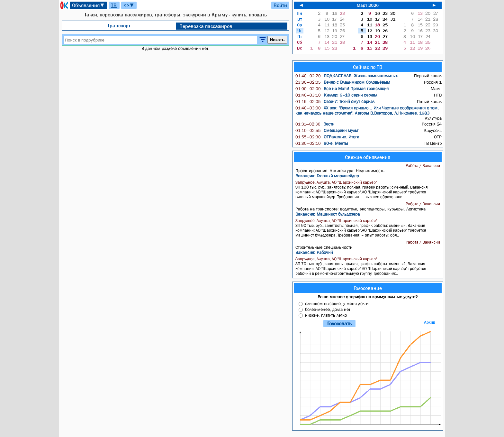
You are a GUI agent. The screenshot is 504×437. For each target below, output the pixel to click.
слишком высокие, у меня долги (337, 303)
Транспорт (119, 25)
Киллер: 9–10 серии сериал (336, 95)
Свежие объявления (368, 157)
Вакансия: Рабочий (314, 252)
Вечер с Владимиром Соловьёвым (343, 82)
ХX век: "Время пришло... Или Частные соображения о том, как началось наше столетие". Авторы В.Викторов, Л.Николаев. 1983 (367, 110)
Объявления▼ (88, 5)
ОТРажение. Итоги (327, 137)
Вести (315, 124)
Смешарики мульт (327, 130)
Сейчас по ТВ (368, 67)
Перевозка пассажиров (206, 26)
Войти (280, 5)
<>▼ (129, 5)
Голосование (368, 288)
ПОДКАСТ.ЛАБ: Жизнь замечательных (346, 76)
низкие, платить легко (326, 315)
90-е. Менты (322, 143)
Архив (430, 322)
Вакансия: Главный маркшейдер (327, 176)
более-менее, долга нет (328, 309)
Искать (277, 40)
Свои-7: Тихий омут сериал (335, 101)
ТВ (114, 5)
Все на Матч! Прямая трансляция (342, 88)
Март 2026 (368, 5)
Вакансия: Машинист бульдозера (328, 214)
